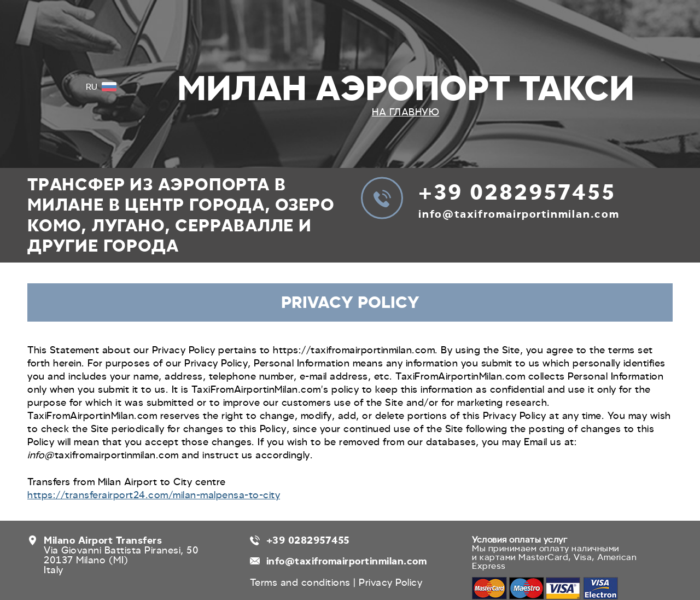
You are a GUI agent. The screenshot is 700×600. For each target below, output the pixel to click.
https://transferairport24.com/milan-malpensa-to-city (154, 495)
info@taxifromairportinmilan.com (519, 214)
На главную (406, 112)
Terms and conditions (302, 582)
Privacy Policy (390, 582)
